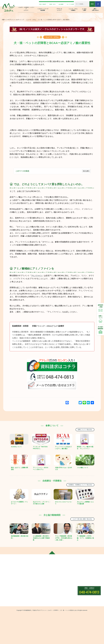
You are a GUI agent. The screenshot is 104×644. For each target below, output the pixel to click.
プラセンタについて (59, 574)
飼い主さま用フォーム (85, 582)
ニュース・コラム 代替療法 (73, 8)
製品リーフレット (83, 593)
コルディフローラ (35, 610)
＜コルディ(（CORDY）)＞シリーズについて (39, 575)
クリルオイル (33, 623)
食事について (58, 594)
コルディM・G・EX (35, 606)
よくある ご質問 (84, 8)
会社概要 (57, 3)
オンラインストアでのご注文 (87, 596)
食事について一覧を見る (83, 430)
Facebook (7, 594)
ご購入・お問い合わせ (84, 578)
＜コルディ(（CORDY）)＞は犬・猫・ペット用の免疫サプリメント (39, 582)
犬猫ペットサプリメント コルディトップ (15, 20)
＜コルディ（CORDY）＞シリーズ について (26, 7)
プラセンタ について (59, 8)
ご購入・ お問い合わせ (95, 8)
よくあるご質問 (82, 574)
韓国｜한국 (47, 3)
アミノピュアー (34, 619)
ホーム (6, 574)
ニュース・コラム (33, 20)
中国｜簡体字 (35, 3)
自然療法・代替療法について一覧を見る (77, 490)
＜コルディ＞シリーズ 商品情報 (43, 8)
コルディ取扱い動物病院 (61, 601)
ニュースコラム (58, 586)
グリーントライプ (35, 626)
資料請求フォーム (83, 589)
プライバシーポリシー (85, 600)
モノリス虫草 (67, 3)
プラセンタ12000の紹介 (61, 578)
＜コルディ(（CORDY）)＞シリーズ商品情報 (39, 602)
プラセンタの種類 (59, 581)
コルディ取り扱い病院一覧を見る (80, 527)
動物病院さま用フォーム (86, 586)
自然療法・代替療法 (60, 591)
